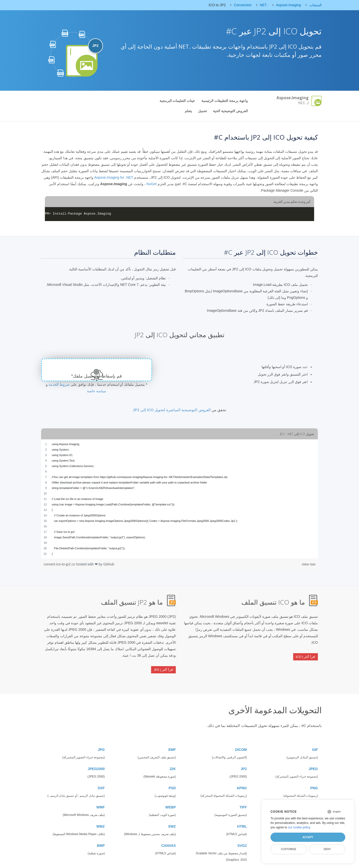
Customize (289, 849)
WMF (101, 795)
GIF (315, 737)
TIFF (243, 795)
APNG (242, 776)
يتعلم (188, 111)
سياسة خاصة (97, 391)
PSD (172, 776)
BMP (101, 833)
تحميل (202, 111)
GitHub (109, 564)
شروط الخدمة (59, 385)
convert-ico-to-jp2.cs (60, 564)
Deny (327, 849)
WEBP (171, 795)
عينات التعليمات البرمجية (177, 101)
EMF (172, 737)
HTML (242, 814)
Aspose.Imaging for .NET (114, 177)
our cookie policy (299, 827)
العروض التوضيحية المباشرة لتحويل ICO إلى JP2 (172, 410)
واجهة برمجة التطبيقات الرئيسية (225, 101)
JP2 (244, 756)
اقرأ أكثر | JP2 (163, 665)
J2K (173, 756)
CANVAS (169, 833)
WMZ (101, 814)
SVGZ (242, 833)
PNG (314, 776)
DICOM (241, 737)
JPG (101, 737)
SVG (314, 795)
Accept (308, 837)
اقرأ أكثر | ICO (306, 652)
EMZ (172, 814)
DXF (101, 776)
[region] (179, 499)
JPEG (313, 756)
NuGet (151, 184)
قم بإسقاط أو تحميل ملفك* (97, 376)
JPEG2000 (96, 756)
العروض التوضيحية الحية (230, 111)
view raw (309, 564)
